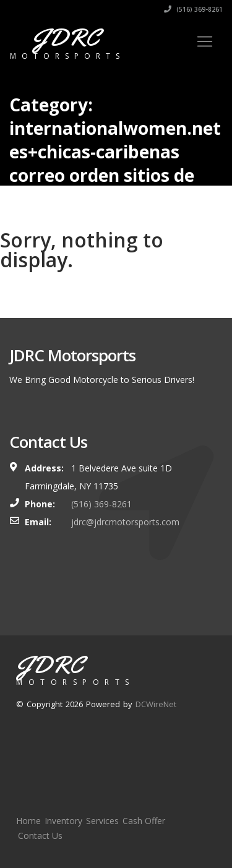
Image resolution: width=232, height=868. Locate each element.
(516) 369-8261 (193, 9)
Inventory (63, 821)
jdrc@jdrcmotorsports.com (125, 522)
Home (28, 821)
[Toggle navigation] (205, 41)
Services (102, 821)
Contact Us (40, 836)
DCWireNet (156, 704)
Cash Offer (144, 821)
